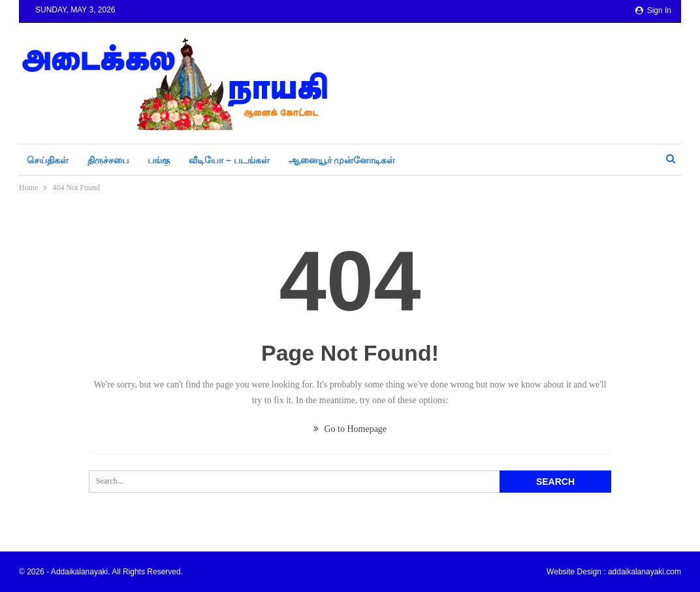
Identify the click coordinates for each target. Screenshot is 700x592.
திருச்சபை (108, 160)
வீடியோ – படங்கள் (229, 160)
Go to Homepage (350, 429)
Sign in (653, 10)
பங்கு (159, 160)
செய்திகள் (48, 160)
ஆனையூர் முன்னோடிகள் (342, 160)
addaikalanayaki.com (644, 572)
